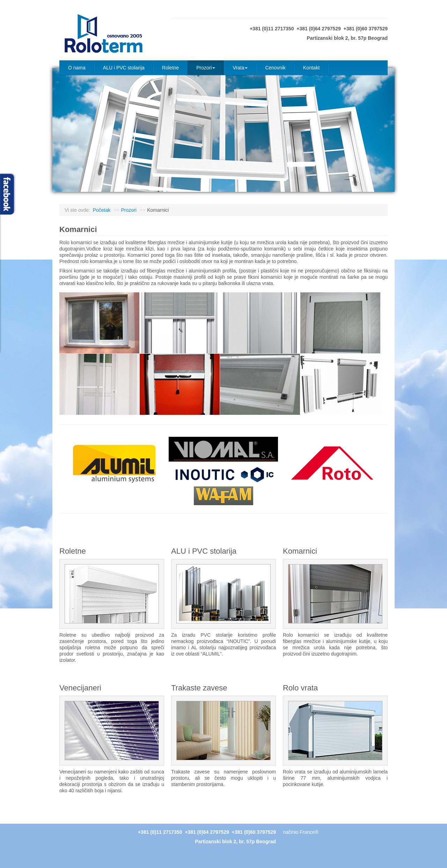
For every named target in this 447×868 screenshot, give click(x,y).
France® (309, 832)
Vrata (240, 68)
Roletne (170, 68)
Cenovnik (275, 68)
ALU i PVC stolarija (124, 68)
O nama (77, 68)
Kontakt (311, 68)
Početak (102, 210)
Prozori (206, 68)
